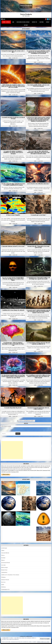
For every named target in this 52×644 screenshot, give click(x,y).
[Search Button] (50, 19)
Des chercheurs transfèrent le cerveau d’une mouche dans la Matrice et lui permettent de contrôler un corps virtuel (13, 376)
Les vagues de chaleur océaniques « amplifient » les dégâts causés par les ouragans (13, 152)
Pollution (3, 577)
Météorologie (5, 568)
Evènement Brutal (6, 563)
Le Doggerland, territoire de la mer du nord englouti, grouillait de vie (38, 343)
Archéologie (4, 548)
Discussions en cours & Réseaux (23, 22)
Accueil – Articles (6, 22)
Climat (3, 550)
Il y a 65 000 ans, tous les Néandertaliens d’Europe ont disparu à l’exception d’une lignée (13, 279)
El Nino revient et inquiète (13, 215)
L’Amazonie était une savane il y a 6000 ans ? (13, 246)
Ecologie (3, 558)
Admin (10, 58)
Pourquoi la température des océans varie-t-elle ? (13, 51)
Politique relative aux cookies (43, 642)
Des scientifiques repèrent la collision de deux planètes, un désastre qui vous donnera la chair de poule (38, 376)
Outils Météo (4, 572)
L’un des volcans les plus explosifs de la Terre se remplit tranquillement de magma (13, 184)
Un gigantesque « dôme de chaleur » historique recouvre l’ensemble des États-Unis (13, 344)
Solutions (42, 22)
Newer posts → (31, 421)
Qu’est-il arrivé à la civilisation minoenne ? (38, 184)
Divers (3, 555)
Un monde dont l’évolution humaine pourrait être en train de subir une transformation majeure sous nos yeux (38, 311)
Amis (13, 22)
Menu (4, 19)
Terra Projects (26, 5)
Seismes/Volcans (5, 580)
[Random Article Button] (46, 19)
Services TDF (34, 22)
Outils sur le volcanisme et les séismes (10, 575)
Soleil (3, 585)
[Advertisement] (12, 450)
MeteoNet (26, 25)
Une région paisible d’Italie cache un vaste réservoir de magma (38, 85)
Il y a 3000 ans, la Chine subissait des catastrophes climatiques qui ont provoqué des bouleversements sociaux (38, 152)
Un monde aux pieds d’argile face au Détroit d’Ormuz (13, 118)
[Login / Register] (48, 19)
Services (3, 582)
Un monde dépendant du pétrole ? (13, 408)
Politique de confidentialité (26, 636)
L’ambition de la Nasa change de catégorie (13, 310)
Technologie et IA (5, 589)
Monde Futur (4, 570)
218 (25, 421)
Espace (3, 560)
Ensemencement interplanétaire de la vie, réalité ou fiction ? (38, 408)
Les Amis (3, 565)
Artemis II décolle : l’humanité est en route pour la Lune (38, 247)
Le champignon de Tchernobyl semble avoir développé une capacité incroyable (38, 278)
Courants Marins (5, 553)
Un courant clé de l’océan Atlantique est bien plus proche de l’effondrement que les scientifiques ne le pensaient (38, 52)
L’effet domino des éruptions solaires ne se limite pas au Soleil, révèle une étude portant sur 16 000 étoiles (13, 86)
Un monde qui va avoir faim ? (38, 215)
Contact (48, 22)
